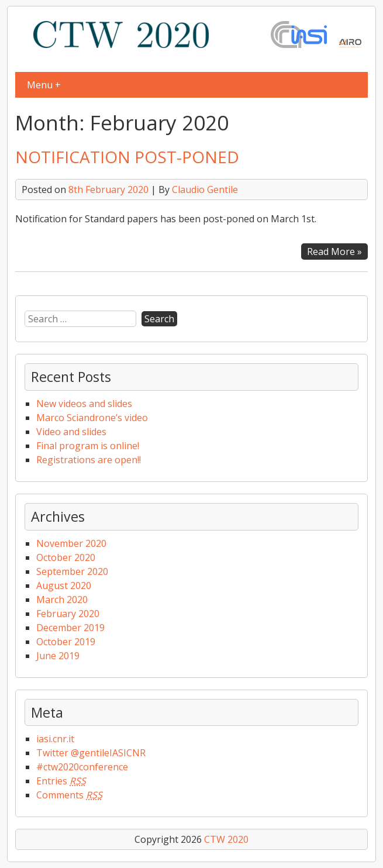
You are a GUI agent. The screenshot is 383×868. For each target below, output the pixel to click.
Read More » (334, 252)
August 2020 (64, 585)
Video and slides (71, 432)
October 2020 (66, 557)
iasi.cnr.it (55, 739)
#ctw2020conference (82, 767)
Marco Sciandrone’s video (92, 418)
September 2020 (72, 571)
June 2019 (58, 656)
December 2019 (70, 628)
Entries (61, 781)
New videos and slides (84, 404)
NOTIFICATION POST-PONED (127, 157)
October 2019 (66, 642)
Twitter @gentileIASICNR (91, 753)
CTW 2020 (226, 839)
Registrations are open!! (89, 460)
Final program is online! (88, 446)
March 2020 (62, 600)
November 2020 (71, 543)
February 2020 (68, 614)
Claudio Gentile (205, 190)
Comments (69, 795)
